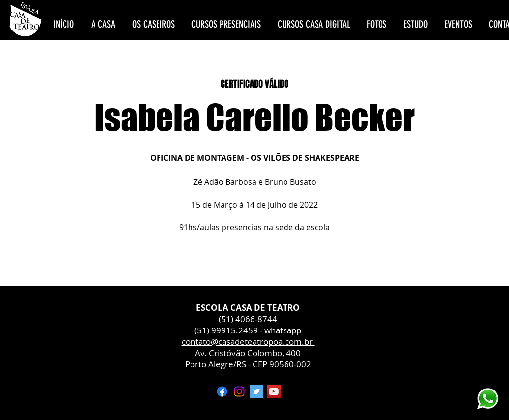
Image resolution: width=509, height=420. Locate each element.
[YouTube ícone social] (274, 391)
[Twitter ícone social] (256, 391)
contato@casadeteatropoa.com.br (248, 342)
